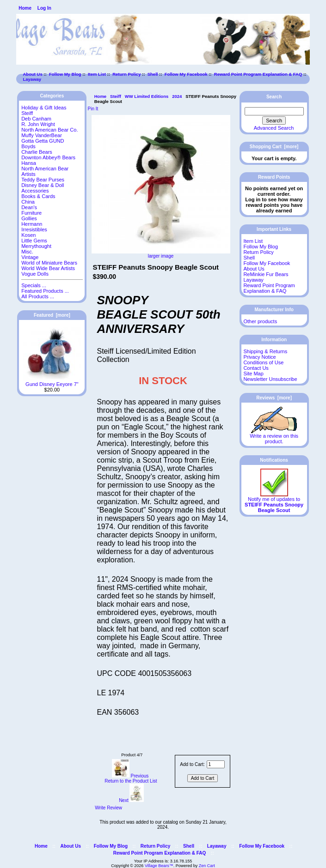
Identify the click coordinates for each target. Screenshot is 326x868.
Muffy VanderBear (42, 135)
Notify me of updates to (274, 502)
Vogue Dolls (35, 274)
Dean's (29, 207)
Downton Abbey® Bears (48, 157)
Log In (44, 8)
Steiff (116, 96)
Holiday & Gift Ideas (44, 108)
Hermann (32, 224)
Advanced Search (274, 128)
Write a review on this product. (274, 436)
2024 (177, 96)
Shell (153, 74)
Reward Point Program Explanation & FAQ (258, 74)
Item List (97, 74)
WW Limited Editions (147, 96)
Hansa (29, 163)
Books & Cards (38, 196)
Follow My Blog (65, 74)
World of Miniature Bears (49, 263)
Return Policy (126, 74)
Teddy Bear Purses (43, 180)
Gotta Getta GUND (43, 141)
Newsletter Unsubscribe (270, 379)
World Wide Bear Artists (48, 268)
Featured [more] (52, 315)
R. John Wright (38, 124)
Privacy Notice (259, 357)
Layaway (32, 79)
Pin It (93, 109)
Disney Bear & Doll (43, 185)
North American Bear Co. (49, 130)
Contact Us (256, 368)
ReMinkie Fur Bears (266, 274)
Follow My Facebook (186, 74)
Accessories (35, 191)
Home (25, 8)
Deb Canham (36, 119)
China (28, 202)
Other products (260, 321)
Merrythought (36, 246)
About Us (33, 74)
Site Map (253, 374)
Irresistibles (34, 229)
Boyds (28, 146)
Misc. (27, 252)
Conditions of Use (263, 362)
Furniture (31, 213)
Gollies (29, 218)
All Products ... (38, 296)
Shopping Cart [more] (274, 147)
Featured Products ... (45, 291)
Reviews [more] (274, 398)
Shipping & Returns (265, 351)
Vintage (30, 257)
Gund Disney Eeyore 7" (52, 382)
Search (274, 97)
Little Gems (34, 241)
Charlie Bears (37, 152)
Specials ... (34, 285)
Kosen (28, 235)
